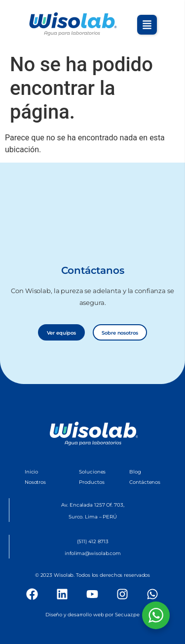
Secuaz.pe (127, 615)
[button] (147, 25)
